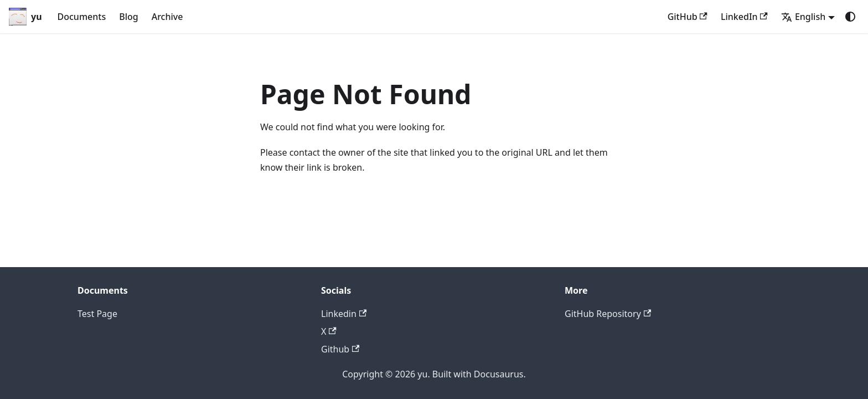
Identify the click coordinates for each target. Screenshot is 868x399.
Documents (82, 17)
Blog (128, 17)
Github (340, 349)
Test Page (97, 314)
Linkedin (344, 314)
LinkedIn (744, 17)
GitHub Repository (608, 314)
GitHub (688, 17)
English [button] (803, 17)
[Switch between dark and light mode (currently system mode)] (850, 17)
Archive (167, 17)
